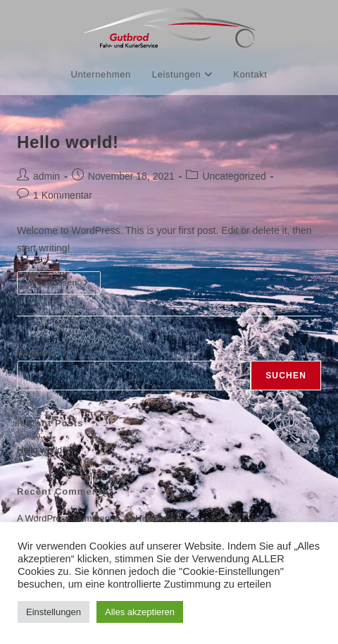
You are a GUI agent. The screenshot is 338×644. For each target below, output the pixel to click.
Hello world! (68, 142)
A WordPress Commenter (69, 518)
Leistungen (182, 74)
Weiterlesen (65, 279)
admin (46, 176)
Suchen (33, 353)
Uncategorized (234, 176)
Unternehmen (100, 74)
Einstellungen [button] (54, 612)
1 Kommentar (63, 195)
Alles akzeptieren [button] (140, 612)
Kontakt (250, 74)
